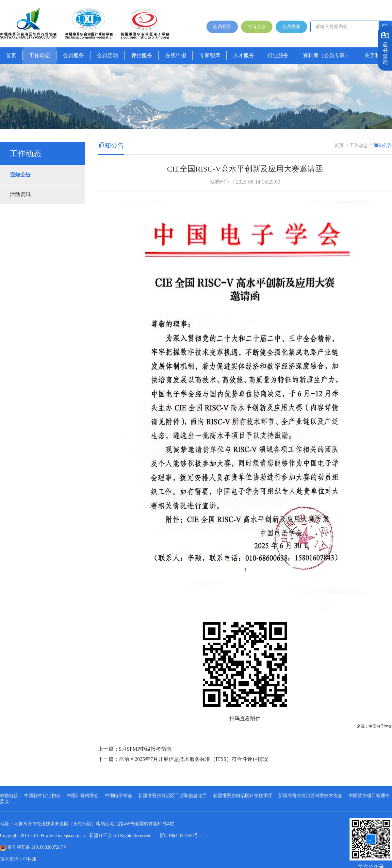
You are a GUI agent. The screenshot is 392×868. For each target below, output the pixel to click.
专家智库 (210, 55)
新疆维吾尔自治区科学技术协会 (310, 796)
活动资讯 (20, 194)
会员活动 (107, 55)
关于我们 (375, 55)
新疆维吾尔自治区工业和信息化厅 (172, 796)
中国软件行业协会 (42, 796)
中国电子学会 (119, 796)
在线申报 (176, 55)
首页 (11, 55)
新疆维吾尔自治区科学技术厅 (243, 796)
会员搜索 (291, 27)
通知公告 (20, 175)
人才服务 (244, 55)
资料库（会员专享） (326, 55)
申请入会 (257, 27)
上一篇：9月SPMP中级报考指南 (135, 749)
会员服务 (73, 55)
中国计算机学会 (83, 796)
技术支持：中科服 (18, 859)
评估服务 (142, 55)
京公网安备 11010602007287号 (37, 847)
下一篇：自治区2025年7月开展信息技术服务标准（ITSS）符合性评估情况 (183, 759)
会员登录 (222, 27)
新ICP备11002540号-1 (181, 835)
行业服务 (278, 55)
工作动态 (40, 55)
